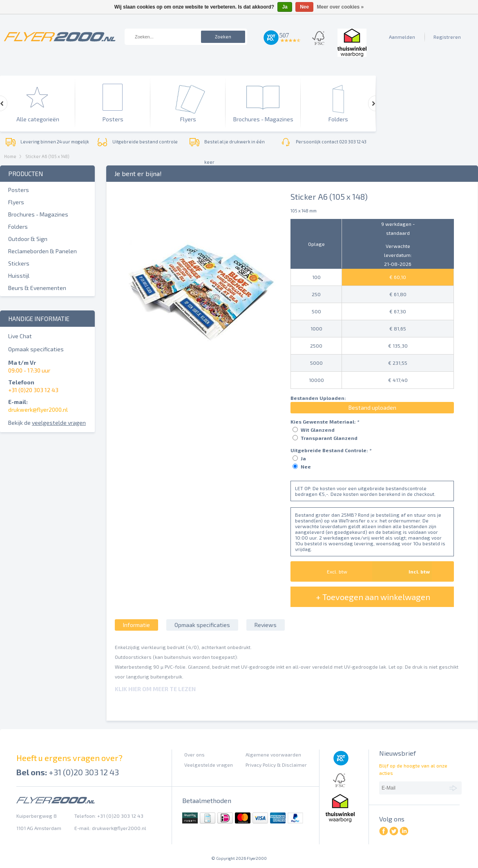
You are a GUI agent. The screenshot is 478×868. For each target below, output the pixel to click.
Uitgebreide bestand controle (145, 142)
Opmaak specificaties (36, 349)
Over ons (194, 754)
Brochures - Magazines (38, 214)
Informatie (136, 625)
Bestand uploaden (372, 407)
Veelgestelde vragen (209, 765)
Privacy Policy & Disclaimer (276, 765)
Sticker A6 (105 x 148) (47, 156)
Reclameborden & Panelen (42, 251)
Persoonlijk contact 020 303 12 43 (331, 142)
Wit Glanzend (318, 430)
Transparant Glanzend (329, 438)
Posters (19, 190)
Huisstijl (19, 276)
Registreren (447, 37)
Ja (303, 458)
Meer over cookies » (341, 7)
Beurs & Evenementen (37, 288)
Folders (18, 226)
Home (10, 156)
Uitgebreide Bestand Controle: (331, 450)
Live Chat (20, 336)
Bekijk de (47, 423)
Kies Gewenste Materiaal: (325, 422)
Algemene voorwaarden (273, 754)
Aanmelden (402, 37)
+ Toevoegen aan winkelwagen (373, 597)
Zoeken (223, 37)
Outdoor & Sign (28, 239)
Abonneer (455, 788)
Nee (306, 466)
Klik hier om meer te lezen (155, 689)
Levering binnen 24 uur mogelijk (55, 142)
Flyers (16, 202)
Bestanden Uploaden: (318, 398)
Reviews (266, 625)
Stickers (19, 263)
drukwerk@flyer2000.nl (38, 409)
